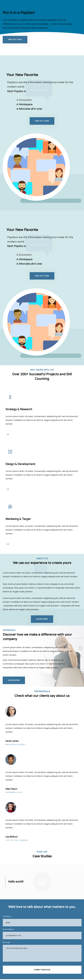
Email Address (9, 910)
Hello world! (16, 862)
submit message (42, 950)
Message (6, 923)
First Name (7, 897)
